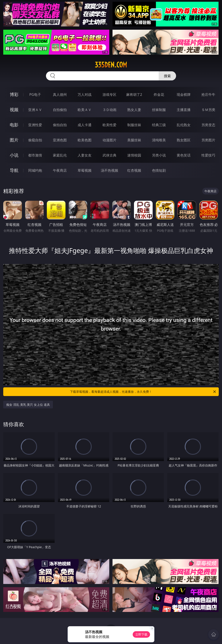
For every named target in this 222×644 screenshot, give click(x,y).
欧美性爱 (109, 125)
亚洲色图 (60, 140)
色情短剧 (159, 170)
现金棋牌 (184, 95)
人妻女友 (85, 155)
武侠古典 (109, 155)
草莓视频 (85, 170)
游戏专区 (109, 95)
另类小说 (159, 155)
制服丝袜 (134, 125)
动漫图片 (109, 140)
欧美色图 (85, 140)
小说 (14, 155)
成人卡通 (85, 125)
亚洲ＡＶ (35, 110)
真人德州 (60, 95)
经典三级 (159, 125)
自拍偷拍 (60, 110)
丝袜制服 (159, 110)
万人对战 (85, 95)
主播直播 (184, 110)
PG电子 (35, 95)
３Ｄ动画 (109, 110)
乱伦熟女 (184, 125)
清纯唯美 (159, 140)
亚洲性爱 (35, 125)
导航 (14, 170)
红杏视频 (134, 170)
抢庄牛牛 (208, 95)
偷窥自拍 (35, 140)
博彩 (14, 94)
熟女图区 (184, 140)
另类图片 (208, 140)
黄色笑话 (184, 155)
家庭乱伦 (60, 155)
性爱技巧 (208, 155)
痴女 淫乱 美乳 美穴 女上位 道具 (28, 405)
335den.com (111, 65)
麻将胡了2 (134, 95)
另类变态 (208, 125)
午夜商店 (60, 170)
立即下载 (141, 634)
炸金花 (159, 95)
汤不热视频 (109, 170)
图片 (14, 140)
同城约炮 (35, 170)
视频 (14, 110)
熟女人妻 (134, 110)
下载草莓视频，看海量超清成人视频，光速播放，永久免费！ (143, 392)
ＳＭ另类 (208, 110)
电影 (14, 125)
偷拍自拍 (60, 125)
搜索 (167, 76)
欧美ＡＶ (85, 110)
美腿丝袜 (134, 140)
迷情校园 (134, 155)
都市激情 (35, 155)
